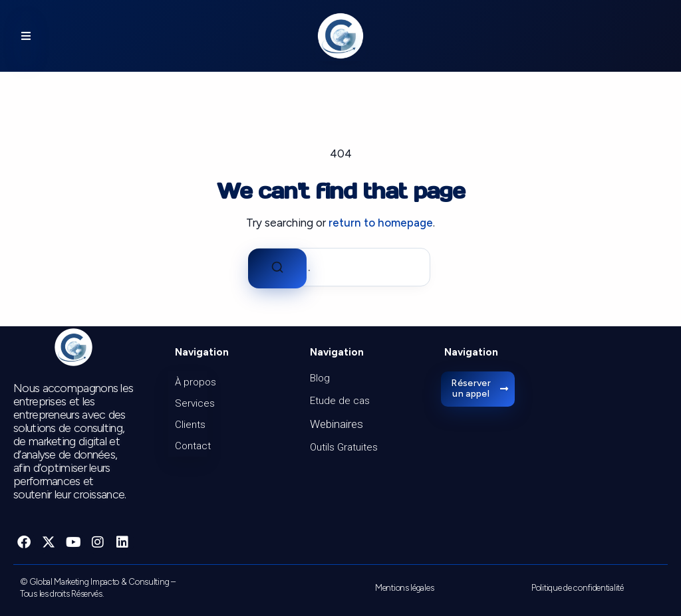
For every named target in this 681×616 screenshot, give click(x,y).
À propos (191, 382)
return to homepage (381, 223)
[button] (26, 36)
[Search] (277, 268)
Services (191, 403)
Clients (190, 425)
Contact (191, 446)
